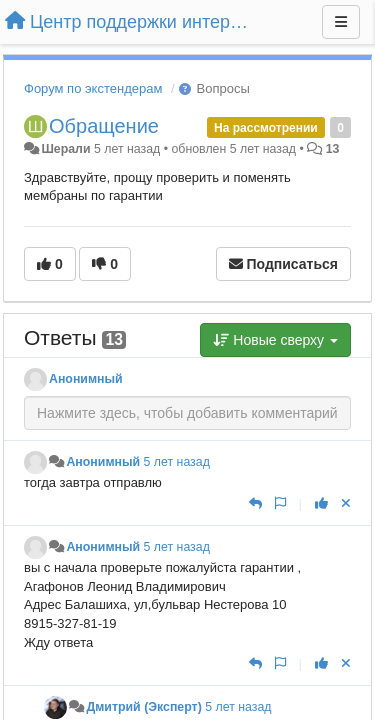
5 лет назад (177, 462)
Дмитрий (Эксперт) (143, 707)
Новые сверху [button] (275, 340)
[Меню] (341, 22)
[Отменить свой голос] (346, 503)
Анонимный (86, 379)
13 (333, 149)
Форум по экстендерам (93, 88)
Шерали (65, 149)
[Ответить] (255, 503)
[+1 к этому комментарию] (321, 503)
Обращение (104, 126)
